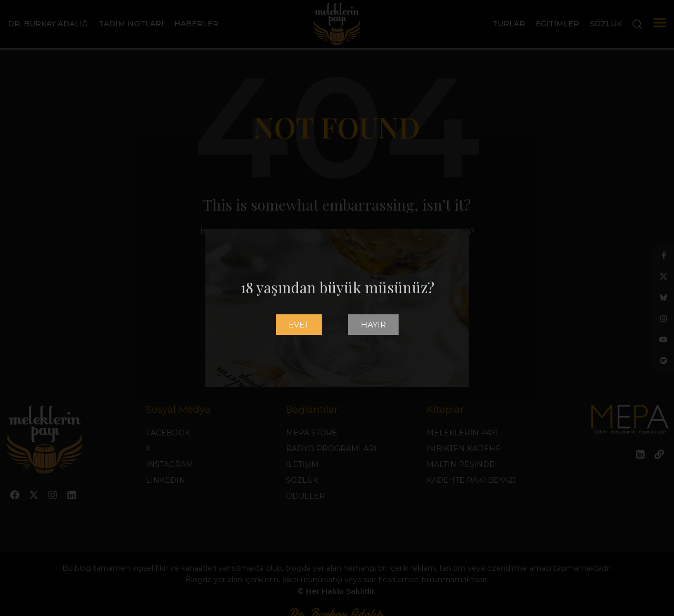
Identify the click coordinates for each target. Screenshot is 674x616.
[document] (337, 308)
